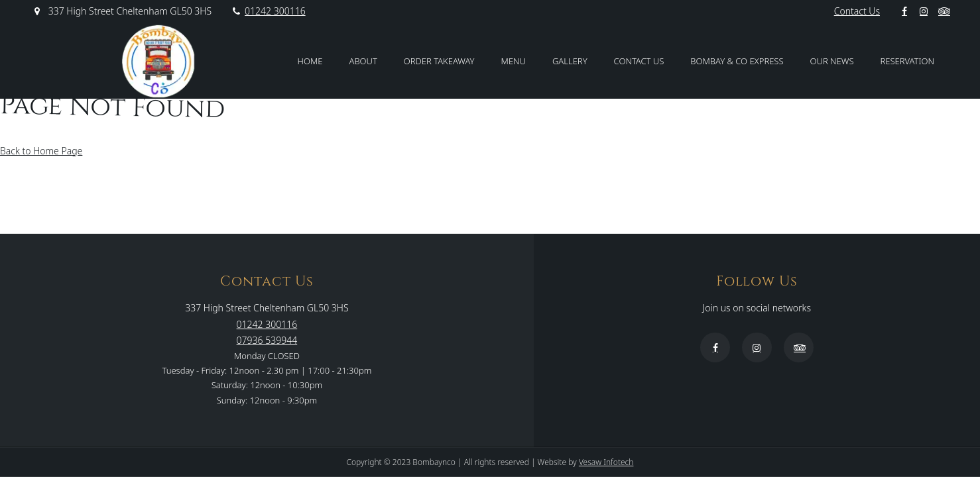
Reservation (907, 61)
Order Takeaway (439, 61)
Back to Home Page (41, 151)
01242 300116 (269, 11)
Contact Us (857, 11)
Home (310, 61)
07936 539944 (267, 340)
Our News (832, 61)
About (363, 61)
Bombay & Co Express (737, 61)
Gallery (570, 61)
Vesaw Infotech (606, 462)
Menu (514, 61)
